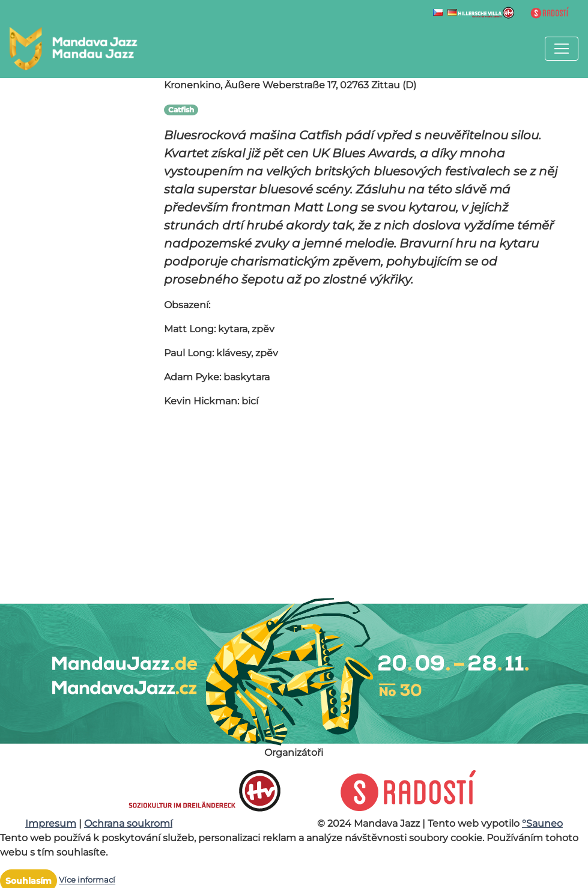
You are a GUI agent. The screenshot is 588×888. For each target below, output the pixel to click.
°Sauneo (542, 823)
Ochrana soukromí (128, 823)
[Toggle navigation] (562, 49)
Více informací (87, 880)
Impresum (51, 823)
